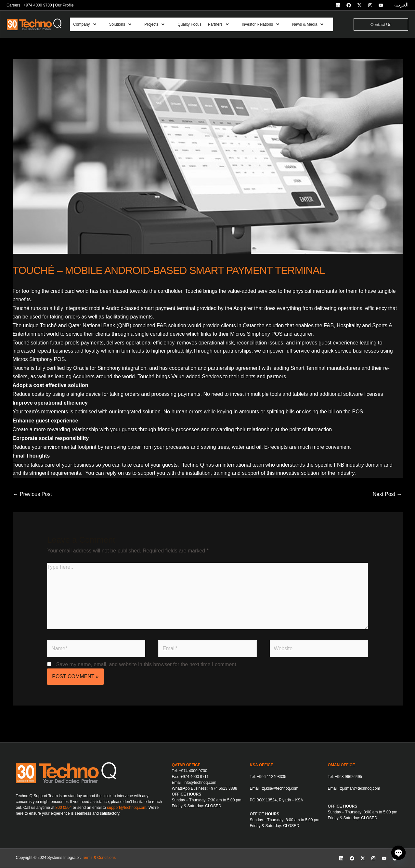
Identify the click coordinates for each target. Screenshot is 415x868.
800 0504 (64, 808)
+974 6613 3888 (223, 789)
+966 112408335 (272, 777)
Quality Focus (194, 25)
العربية (401, 5)
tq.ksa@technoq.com (280, 789)
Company (85, 25)
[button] (89, 25)
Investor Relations (269, 25)
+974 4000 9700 (38, 5)
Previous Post (33, 494)
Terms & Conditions (99, 858)
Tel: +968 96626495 (345, 777)
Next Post (387, 494)
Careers (13, 5)
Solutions (122, 25)
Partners (225, 25)
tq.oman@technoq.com (360, 789)
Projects (158, 25)
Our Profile (64, 5)
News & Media (319, 25)
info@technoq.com (200, 783)
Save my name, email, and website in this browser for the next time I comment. (147, 665)
